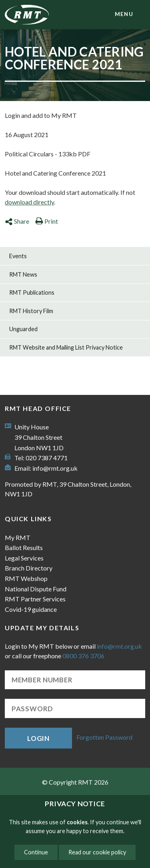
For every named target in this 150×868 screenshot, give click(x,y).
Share (17, 221)
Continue (36, 852)
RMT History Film (31, 311)
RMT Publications (32, 292)
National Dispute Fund (36, 589)
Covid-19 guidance (31, 609)
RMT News (23, 274)
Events (18, 256)
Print (47, 221)
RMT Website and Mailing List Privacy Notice (66, 347)
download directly (29, 202)
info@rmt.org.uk (55, 468)
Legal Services (24, 558)
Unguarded (23, 329)
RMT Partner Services (35, 599)
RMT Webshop (26, 578)
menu (124, 14)
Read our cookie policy (97, 852)
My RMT (18, 537)
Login (38, 738)
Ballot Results (24, 547)
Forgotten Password (104, 737)
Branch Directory (29, 568)
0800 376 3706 (83, 656)
